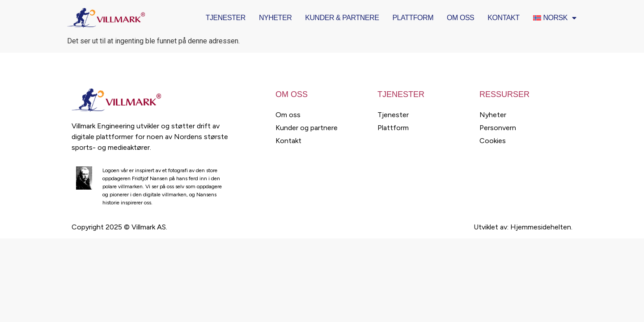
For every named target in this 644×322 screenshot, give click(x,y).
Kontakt (503, 18)
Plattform (413, 18)
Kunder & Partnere (342, 18)
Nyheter (275, 18)
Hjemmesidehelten (541, 227)
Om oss (460, 18)
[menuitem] (555, 18)
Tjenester (226, 18)
